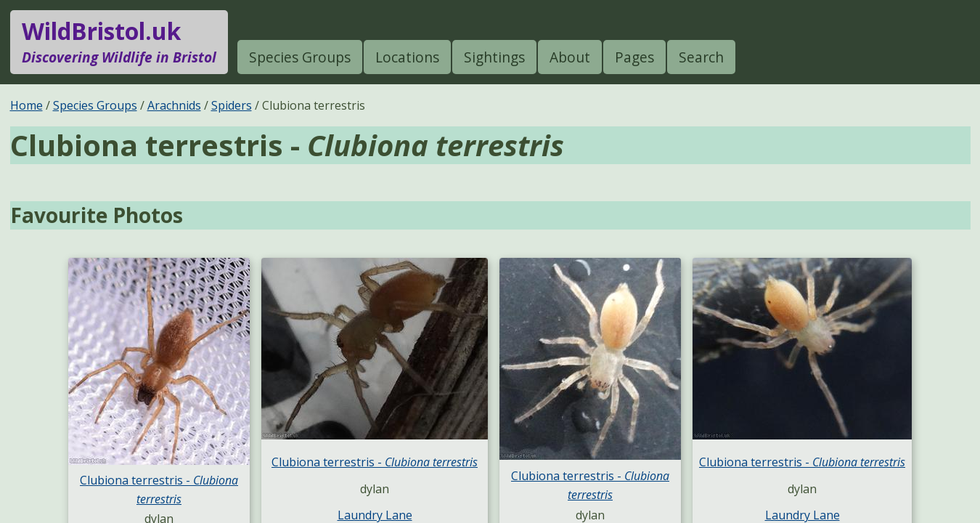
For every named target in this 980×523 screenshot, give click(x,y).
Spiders (232, 105)
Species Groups (300, 57)
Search (701, 57)
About (570, 57)
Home (26, 105)
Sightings (494, 57)
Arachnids (174, 105)
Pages (634, 57)
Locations (407, 57)
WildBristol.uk (119, 42)
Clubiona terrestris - (375, 462)
